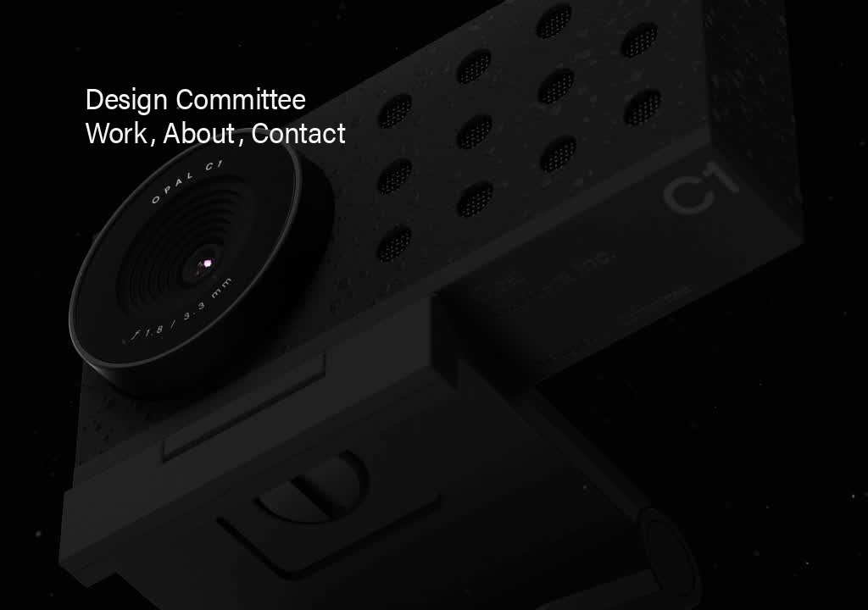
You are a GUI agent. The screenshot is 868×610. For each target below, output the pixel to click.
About (199, 131)
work (116, 131)
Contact (298, 131)
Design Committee (195, 97)
